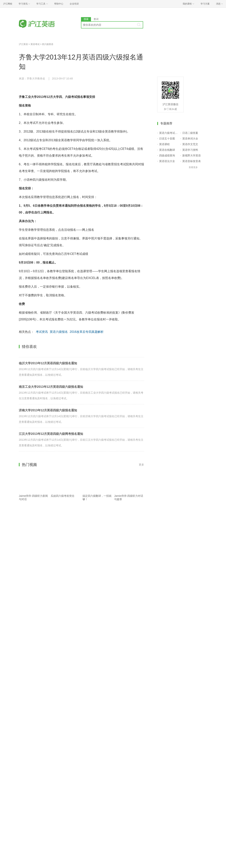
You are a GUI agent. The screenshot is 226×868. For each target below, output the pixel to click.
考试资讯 (42, 332)
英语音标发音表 (192, 161)
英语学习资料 (190, 150)
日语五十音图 (167, 139)
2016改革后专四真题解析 (87, 332)
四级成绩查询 (167, 155)
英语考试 (35, 44)
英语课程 (164, 144)
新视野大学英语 (192, 155)
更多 (141, 465)
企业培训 (74, 4)
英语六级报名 (59, 332)
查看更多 (193, 167)
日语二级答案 (190, 133)
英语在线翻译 (167, 150)
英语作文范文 (190, 144)
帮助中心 (59, 4)
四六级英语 (48, 44)
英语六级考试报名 (169, 133)
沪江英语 (23, 44)
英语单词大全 (190, 139)
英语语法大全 (167, 161)
